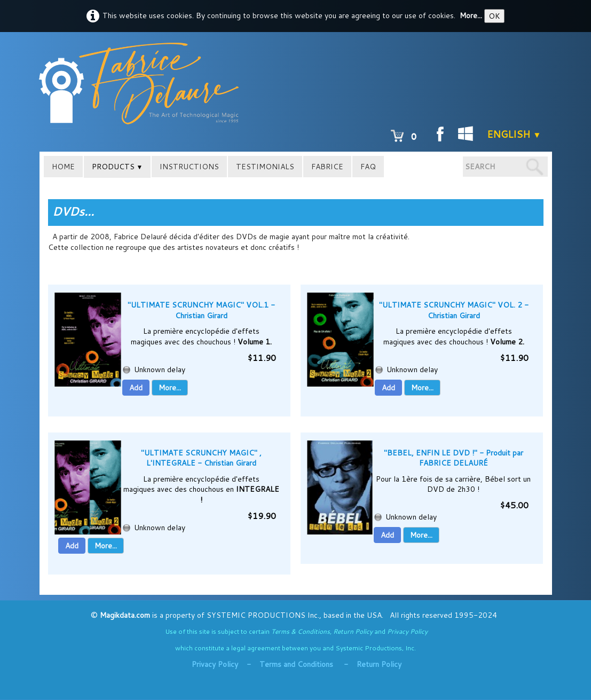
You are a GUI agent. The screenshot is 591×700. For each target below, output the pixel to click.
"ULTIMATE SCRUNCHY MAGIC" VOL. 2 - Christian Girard (454, 310)
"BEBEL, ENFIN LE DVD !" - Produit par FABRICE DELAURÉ (454, 458)
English (514, 134)
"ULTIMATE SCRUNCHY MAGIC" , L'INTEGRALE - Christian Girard (201, 458)
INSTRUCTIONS (189, 167)
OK (494, 16)
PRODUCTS (117, 167)
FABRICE (327, 167)
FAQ (368, 167)
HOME (63, 167)
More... (471, 15)
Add (136, 388)
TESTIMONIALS (265, 167)
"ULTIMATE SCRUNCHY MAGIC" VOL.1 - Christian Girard (201, 310)
